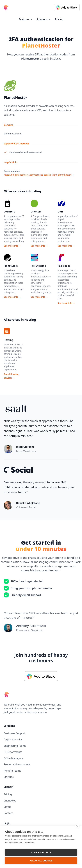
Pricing (59, 19)
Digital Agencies (13, 739)
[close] (77, 826)
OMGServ (9, 212)
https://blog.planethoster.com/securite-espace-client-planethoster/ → (39, 175)
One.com (36, 212)
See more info (12, 246)
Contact (8, 813)
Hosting (8, 340)
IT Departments (13, 752)
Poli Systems (38, 266)
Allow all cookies (41, 861)
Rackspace (64, 266)
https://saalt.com (26, 451)
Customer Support (14, 733)
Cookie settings (41, 852)
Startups (9, 777)
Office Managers (13, 758)
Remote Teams (12, 771)
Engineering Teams (15, 746)
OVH (60, 212)
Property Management (17, 764)
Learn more (29, 843)
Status (7, 807)
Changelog (10, 801)
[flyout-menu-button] (26, 19)
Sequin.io (37, 630)
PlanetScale (11, 266)
